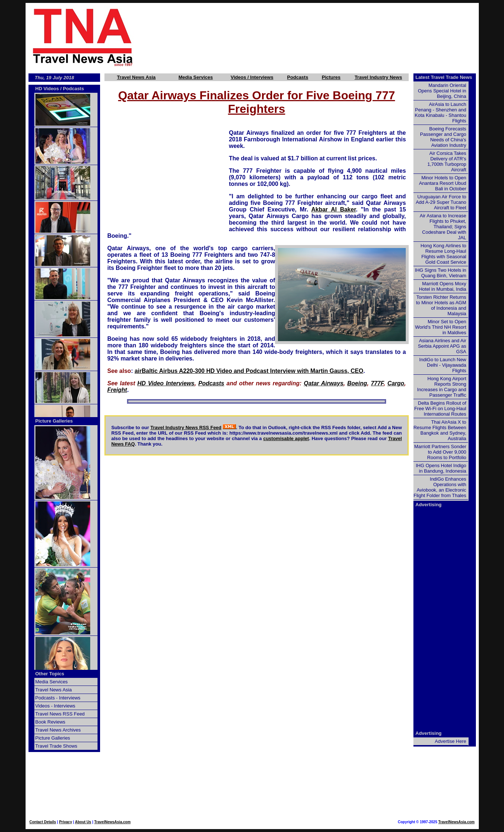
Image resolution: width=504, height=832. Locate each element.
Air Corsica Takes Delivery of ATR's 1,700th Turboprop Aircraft (447, 161)
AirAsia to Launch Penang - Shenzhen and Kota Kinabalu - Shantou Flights (441, 112)
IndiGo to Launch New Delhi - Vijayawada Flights (443, 365)
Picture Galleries (54, 421)
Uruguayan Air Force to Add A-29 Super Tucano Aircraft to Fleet (441, 202)
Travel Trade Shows (56, 746)
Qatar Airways (324, 383)
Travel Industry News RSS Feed (186, 428)
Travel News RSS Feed (60, 714)
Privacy (66, 822)
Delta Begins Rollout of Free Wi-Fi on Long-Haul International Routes (440, 409)
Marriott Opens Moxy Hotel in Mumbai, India (442, 286)
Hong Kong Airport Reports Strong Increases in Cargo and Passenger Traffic (442, 387)
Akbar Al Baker (333, 209)
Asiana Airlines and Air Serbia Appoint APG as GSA (442, 346)
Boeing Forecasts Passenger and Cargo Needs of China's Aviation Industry (443, 137)
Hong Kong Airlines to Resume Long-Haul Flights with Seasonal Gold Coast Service (443, 254)
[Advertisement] (318, 37)
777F (377, 383)
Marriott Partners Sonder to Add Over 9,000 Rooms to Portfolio (440, 452)
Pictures (331, 77)
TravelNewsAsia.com (112, 822)
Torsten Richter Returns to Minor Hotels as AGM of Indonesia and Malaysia (441, 305)
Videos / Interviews (252, 77)
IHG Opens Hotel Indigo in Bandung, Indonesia (441, 468)
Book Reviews (50, 722)
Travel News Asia (136, 77)
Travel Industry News (378, 77)
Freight (117, 390)
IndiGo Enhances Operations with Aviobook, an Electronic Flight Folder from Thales (440, 487)
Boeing (357, 383)
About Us (83, 822)
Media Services (196, 77)
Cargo (396, 383)
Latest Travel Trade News (444, 77)
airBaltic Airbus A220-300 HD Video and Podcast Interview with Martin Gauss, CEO (249, 371)
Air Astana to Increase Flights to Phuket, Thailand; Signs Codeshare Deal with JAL (443, 227)
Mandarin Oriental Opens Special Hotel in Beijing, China (442, 91)
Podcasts (298, 77)
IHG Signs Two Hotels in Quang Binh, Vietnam (441, 273)
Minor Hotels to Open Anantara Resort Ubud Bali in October (442, 183)
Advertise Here (451, 741)
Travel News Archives (58, 730)
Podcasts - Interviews (58, 698)
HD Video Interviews (166, 383)
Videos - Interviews (56, 706)
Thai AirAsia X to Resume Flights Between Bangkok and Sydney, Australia (440, 430)
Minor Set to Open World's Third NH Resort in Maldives (441, 327)
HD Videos (47, 89)
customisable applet (286, 438)
